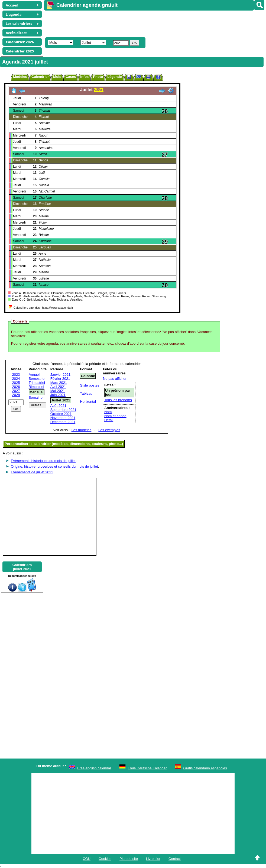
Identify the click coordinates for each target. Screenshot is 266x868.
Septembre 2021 (63, 410)
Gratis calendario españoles (205, 768)
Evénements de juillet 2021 (32, 472)
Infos (84, 77)
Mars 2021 (59, 383)
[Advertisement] (143, 23)
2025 (16, 383)
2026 (16, 387)
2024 (16, 379)
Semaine (36, 398)
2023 (16, 375)
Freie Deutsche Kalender (147, 768)
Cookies (105, 859)
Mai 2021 (58, 391)
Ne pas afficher (115, 379)
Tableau (86, 393)
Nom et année (115, 416)
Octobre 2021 (61, 414)
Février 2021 (60, 379)
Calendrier (40, 77)
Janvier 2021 (60, 375)
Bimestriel (36, 387)
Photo (98, 77)
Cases (71, 77)
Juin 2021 (58, 395)
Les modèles (82, 430)
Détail (109, 420)
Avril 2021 (58, 387)
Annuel (34, 375)
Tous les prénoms (118, 400)
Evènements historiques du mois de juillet (43, 461)
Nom (108, 412)
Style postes (90, 385)
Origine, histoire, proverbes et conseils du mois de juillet (54, 466)
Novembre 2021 (63, 418)
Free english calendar (94, 768)
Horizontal (88, 402)
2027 (16, 391)
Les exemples (109, 430)
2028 (16, 395)
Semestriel (37, 379)
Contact (175, 859)
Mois (57, 77)
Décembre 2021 (63, 422)
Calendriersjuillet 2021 (22, 567)
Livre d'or (153, 859)
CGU (87, 859)
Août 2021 (58, 406)
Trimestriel (37, 383)
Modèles (20, 77)
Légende (114, 77)
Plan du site (129, 859)
